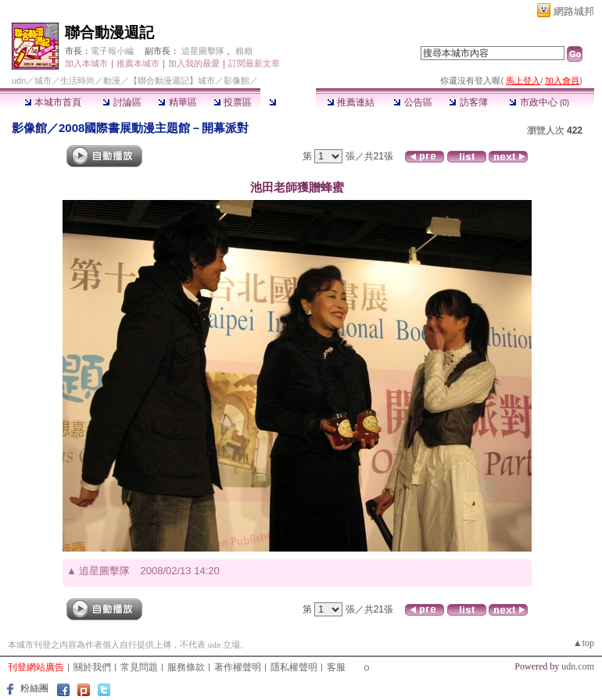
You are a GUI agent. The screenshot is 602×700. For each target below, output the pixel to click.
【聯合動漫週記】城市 (172, 80)
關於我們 (92, 667)
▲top (584, 643)
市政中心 (539, 102)
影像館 (288, 102)
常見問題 (139, 667)
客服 (336, 667)
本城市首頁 (53, 102)
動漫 (112, 80)
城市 (43, 80)
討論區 (122, 102)
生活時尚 (77, 80)
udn (19, 80)
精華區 (177, 102)
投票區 (233, 102)
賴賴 (244, 51)
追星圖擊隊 (203, 51)
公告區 (412, 102)
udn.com (578, 666)
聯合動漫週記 (109, 32)
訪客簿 (468, 102)
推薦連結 (351, 102)
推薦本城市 (138, 63)
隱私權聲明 (294, 667)
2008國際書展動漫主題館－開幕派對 (154, 128)
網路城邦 (574, 11)
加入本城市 (86, 63)
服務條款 (186, 667)
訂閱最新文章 (254, 63)
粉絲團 (34, 688)
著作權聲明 (238, 667)
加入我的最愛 (194, 63)
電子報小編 (112, 51)
